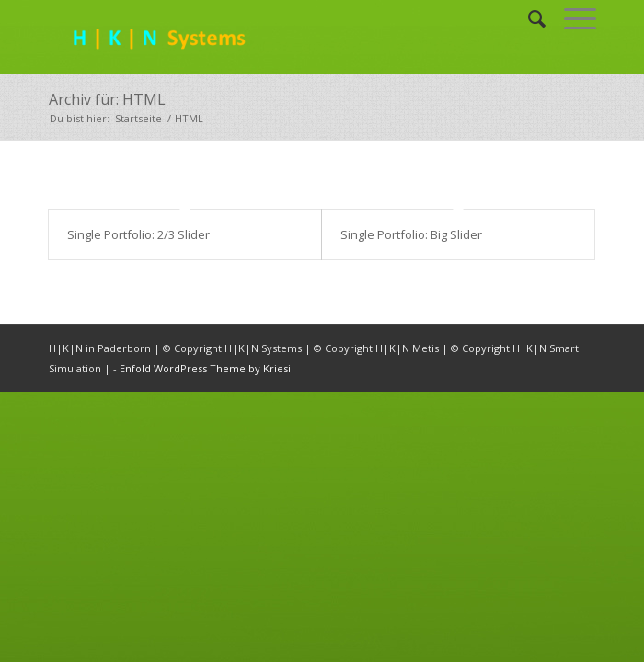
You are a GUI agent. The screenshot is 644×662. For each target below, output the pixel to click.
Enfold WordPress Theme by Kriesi (205, 368)
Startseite (138, 118)
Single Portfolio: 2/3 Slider (138, 234)
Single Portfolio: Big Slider (411, 234)
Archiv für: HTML (107, 99)
